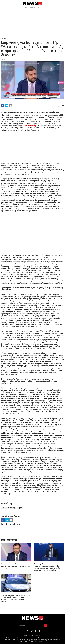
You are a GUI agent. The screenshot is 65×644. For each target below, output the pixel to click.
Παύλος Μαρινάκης (29, 126)
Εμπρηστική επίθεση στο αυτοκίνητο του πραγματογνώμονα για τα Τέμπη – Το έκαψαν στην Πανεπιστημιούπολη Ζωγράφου (16, 598)
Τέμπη (20, 508)
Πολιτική (4, 39)
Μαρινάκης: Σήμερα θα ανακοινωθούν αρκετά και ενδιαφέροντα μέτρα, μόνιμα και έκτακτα (15, 566)
